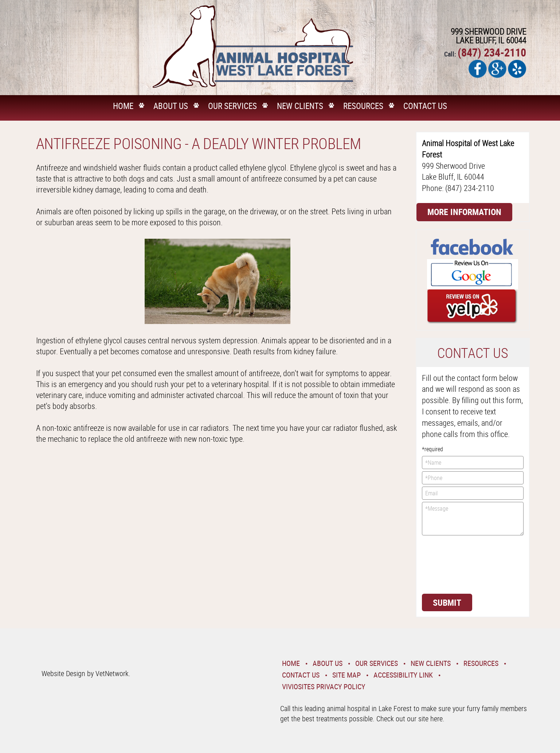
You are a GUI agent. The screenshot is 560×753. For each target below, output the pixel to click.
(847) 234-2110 (492, 52)
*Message (473, 519)
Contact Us (425, 106)
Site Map (346, 675)
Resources (363, 106)
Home (123, 106)
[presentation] (452, 564)
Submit (447, 602)
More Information (464, 212)
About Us (171, 106)
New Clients (300, 106)
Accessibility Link (403, 675)
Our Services (232, 106)
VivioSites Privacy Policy (324, 686)
